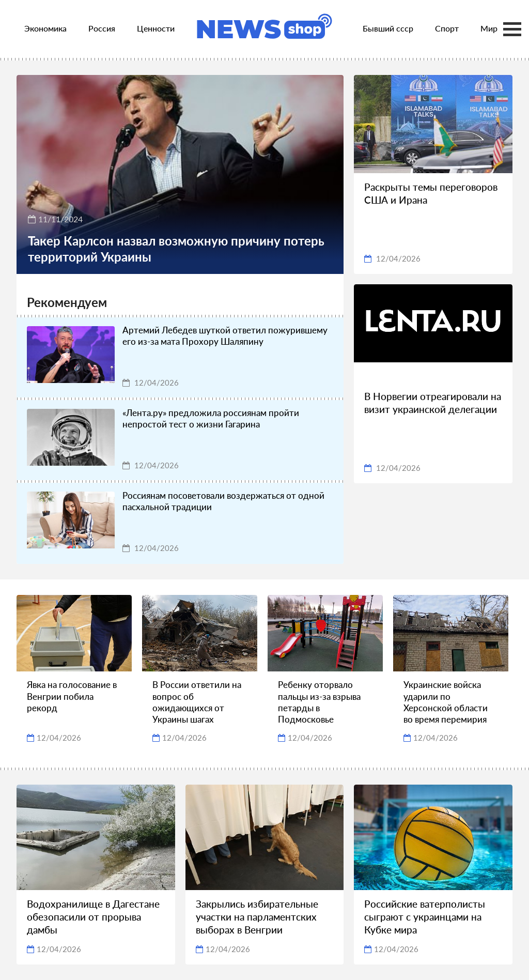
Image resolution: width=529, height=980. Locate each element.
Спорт (447, 28)
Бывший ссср (388, 28)
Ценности (156, 28)
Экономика (45, 28)
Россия (102, 28)
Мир (489, 28)
